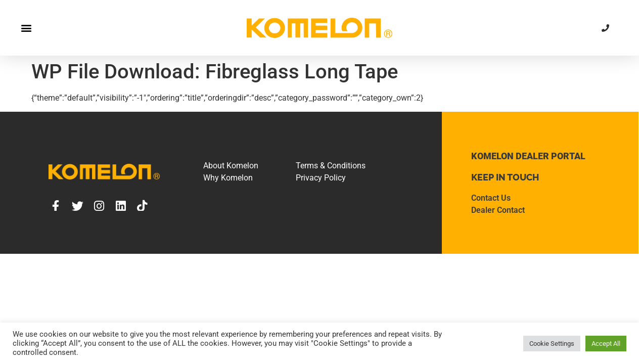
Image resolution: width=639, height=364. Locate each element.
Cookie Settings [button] (552, 344)
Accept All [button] (606, 344)
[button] (26, 28)
